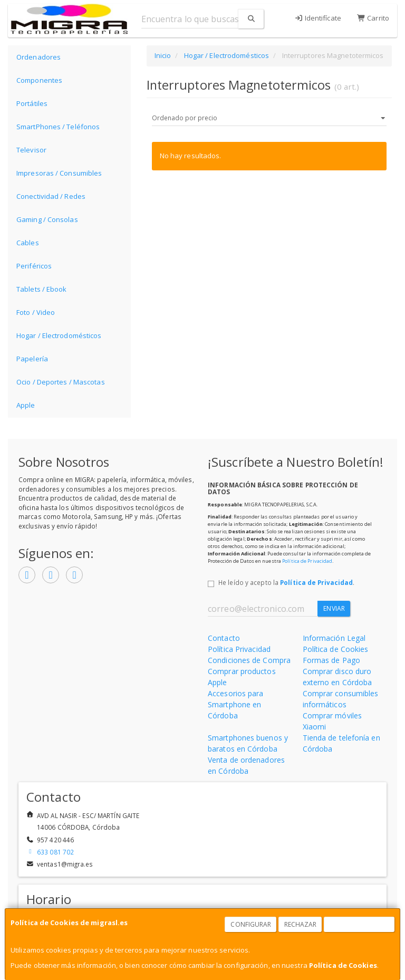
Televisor (31, 150)
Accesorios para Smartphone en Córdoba (236, 704)
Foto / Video (36, 312)
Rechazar (301, 924)
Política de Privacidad (307, 561)
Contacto (224, 638)
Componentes (39, 80)
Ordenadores (38, 57)
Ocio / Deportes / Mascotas (61, 382)
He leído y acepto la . (286, 582)
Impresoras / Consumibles (59, 173)
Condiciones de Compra (249, 660)
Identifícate (318, 18)
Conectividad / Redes (51, 196)
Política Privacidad (239, 649)
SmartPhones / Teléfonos (58, 127)
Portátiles (32, 103)
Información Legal (334, 638)
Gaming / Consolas (47, 219)
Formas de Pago (331, 660)
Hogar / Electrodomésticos (59, 335)
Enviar (334, 608)
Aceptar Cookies (360, 924)
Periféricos (34, 266)
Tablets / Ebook (42, 289)
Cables (28, 243)
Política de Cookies (343, 965)
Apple (26, 405)
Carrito (373, 18)
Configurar (251, 924)
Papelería (32, 359)
